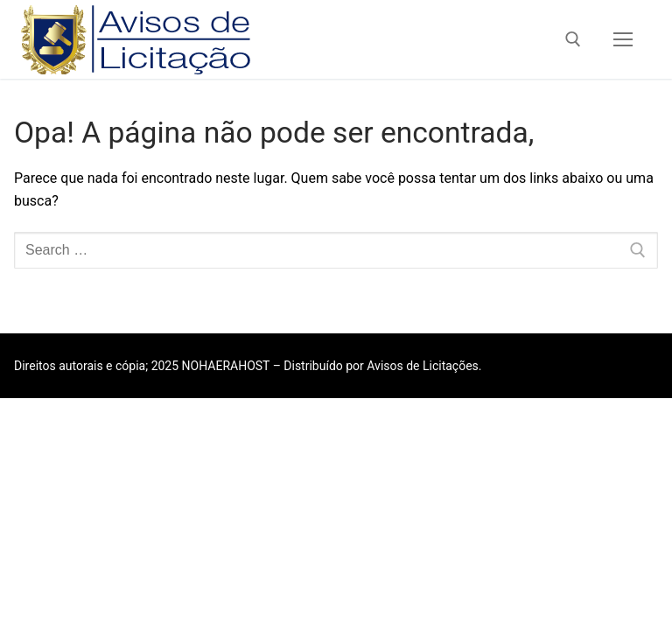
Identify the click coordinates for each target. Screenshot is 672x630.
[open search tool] (573, 39)
